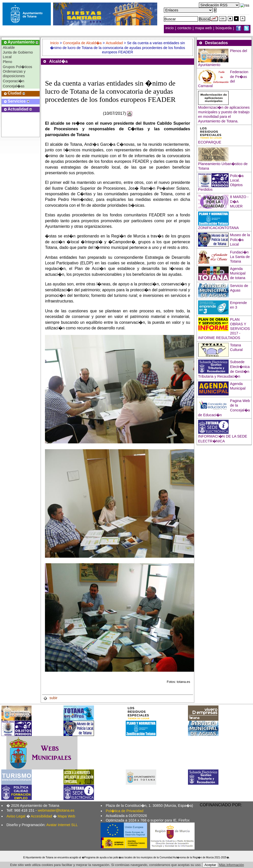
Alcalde (9, 47)
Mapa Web (66, 816)
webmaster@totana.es (56, 810)
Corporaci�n (13, 81)
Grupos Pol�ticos (18, 67)
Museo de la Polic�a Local (240, 240)
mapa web (204, 28)
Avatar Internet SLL (62, 825)
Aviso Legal (16, 816)
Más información (232, 865)
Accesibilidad (41, 816)
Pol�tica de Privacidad (124, 811)
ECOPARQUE (210, 142)
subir (50, 698)
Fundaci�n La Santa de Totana (240, 257)
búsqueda (224, 28)
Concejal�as (14, 86)
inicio (170, 28)
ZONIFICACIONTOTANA (218, 228)
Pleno (7, 62)
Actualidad (114, 43)
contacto (184, 28)
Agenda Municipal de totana (238, 273)
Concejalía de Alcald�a (82, 43)
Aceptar (210, 865)
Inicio (55, 43)
